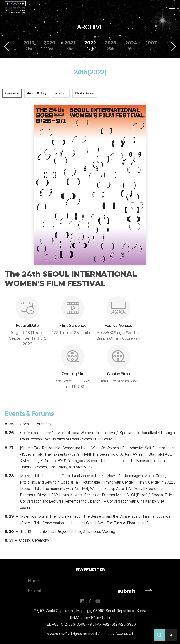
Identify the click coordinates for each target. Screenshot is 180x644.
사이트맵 (172, 7)
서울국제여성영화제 (15, 7)
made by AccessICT (117, 634)
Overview (12, 93)
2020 (49, 46)
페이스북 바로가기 (90, 601)
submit (126, 591)
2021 (70, 46)
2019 (29, 46)
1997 (151, 46)
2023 (111, 46)
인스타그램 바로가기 (82, 601)
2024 (131, 46)
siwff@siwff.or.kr (97, 618)
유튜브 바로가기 (98, 601)
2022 (90, 46)
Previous (7, 46)
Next (173, 46)
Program (61, 93)
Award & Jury (37, 93)
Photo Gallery (85, 93)
